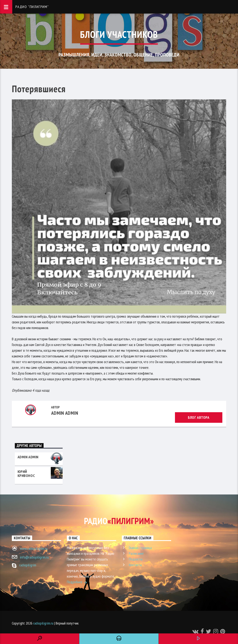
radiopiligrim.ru (43, 623)
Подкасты (136, 559)
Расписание (136, 553)
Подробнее (77, 582)
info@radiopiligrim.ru (34, 557)
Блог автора (199, 417)
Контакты (135, 565)
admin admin (65, 413)
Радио (119, 521)
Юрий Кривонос (26, 474)
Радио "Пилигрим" (32, 7)
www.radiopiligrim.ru (34, 549)
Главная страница (140, 548)
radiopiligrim (28, 565)
